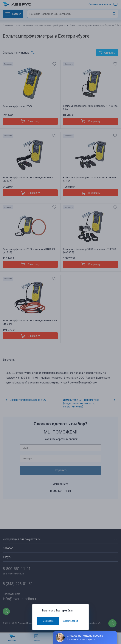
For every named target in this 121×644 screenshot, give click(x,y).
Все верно (48, 621)
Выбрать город (70, 621)
